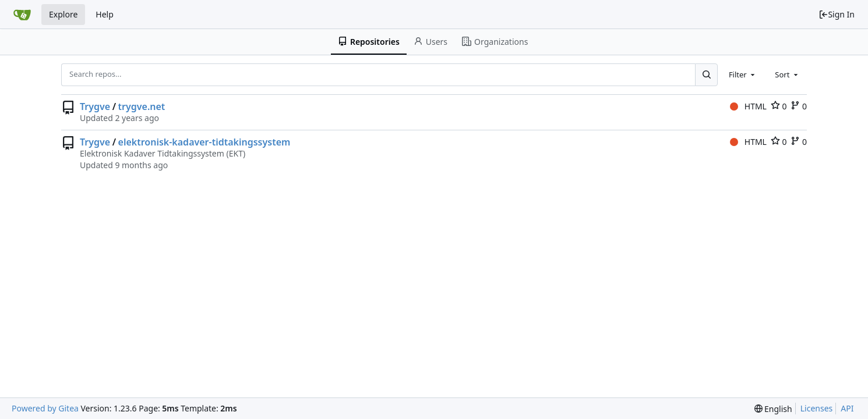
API (847, 408)
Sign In (837, 14)
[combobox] (743, 74)
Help (105, 14)
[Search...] (706, 74)
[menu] (773, 409)
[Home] (22, 15)
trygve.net (142, 106)
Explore (63, 14)
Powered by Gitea (45, 408)
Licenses (817, 408)
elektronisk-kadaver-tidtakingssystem (204, 142)
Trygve (95, 106)
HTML (748, 106)
